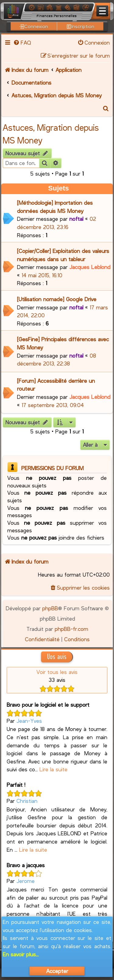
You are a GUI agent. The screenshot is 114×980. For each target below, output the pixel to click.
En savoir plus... (21, 954)
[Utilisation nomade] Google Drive (57, 299)
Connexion (34, 26)
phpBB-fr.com (71, 629)
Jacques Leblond (90, 267)
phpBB (50, 608)
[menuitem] (22, 42)
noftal (76, 219)
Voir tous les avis (57, 672)
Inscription (80, 26)
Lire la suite (54, 769)
